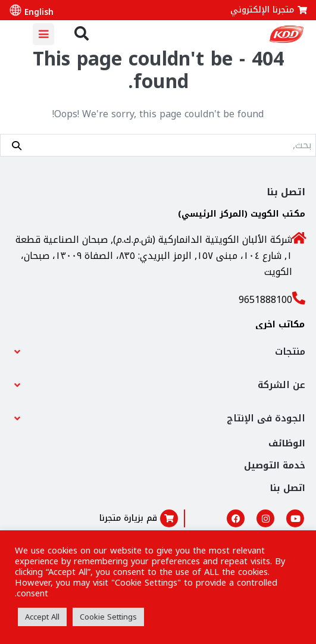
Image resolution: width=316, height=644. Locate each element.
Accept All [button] (42, 617)
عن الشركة (281, 385)
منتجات (290, 351)
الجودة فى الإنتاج (266, 418)
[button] (158, 352)
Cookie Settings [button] (108, 617)
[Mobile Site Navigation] (43, 34)
